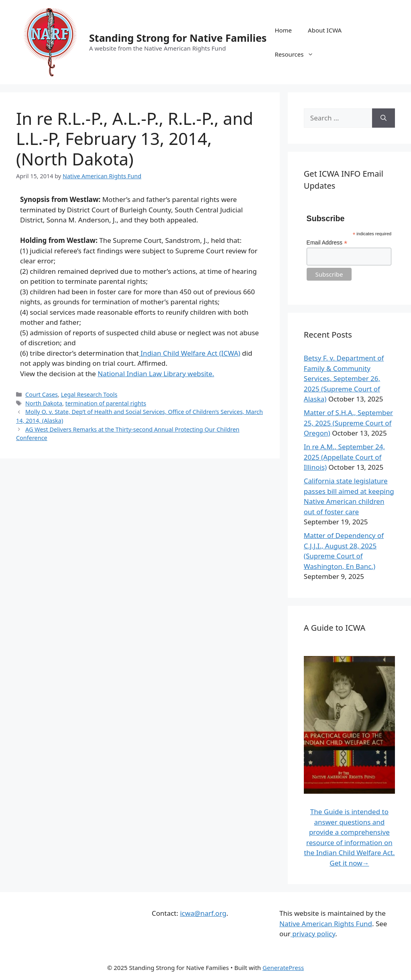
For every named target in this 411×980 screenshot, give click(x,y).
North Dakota (44, 403)
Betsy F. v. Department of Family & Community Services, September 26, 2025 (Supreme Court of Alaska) (344, 378)
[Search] (384, 118)
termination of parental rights (106, 403)
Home (283, 30)
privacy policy (313, 934)
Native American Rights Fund (326, 924)
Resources (298, 54)
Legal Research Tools (89, 394)
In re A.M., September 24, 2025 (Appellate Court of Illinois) (344, 457)
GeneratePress (283, 968)
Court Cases (42, 394)
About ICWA (325, 30)
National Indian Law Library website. (156, 374)
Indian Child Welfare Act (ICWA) (190, 353)
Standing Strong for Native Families (178, 38)
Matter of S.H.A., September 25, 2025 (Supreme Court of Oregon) (348, 423)
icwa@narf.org (203, 913)
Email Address (327, 243)
